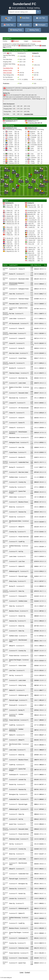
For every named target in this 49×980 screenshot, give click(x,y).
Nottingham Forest (26, 46)
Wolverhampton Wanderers (17, 283)
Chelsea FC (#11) (32, 128)
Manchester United (24, 279)
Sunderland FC (9, 203)
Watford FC (22, 566)
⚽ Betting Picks (16, 30)
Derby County (13, 581)
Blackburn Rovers (23, 502)
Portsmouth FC (23, 596)
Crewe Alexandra (23, 958)
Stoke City (21, 591)
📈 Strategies (40, 25)
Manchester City (23, 378)
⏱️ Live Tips (41, 18)
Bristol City (12, 507)
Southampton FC (14, 775)
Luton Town (22, 561)
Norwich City (13, 517)
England (16, 41)
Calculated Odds (29, 114)
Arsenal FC (12, 343)
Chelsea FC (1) (32, 121)
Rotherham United (14, 839)
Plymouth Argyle (23, 576)
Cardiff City (21, 542)
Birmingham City (14, 794)
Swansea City (22, 512)
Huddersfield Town (24, 462)
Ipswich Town (13, 824)
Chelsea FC (31, 203)
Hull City (21, 552)
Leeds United (13, 319)
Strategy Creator (8, 70)
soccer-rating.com (8, 978)
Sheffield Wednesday (15, 546)
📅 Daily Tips (8, 25)
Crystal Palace (22, 358)
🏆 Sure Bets (25, 18)
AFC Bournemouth (14, 324)
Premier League (37, 41)
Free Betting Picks (8, 68)
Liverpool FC (22, 338)
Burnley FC (22, 348)
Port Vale (12, 314)
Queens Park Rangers (15, 660)
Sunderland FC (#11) (11, 128)
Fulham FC (21, 328)
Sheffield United (14, 477)
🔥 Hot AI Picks (8, 19)
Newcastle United (14, 304)
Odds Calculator (7, 73)
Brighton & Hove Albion (15, 387)
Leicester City (22, 780)
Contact (27, 972)
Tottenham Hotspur (24, 299)
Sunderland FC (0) (10, 121)
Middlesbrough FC (14, 571)
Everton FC (12, 274)
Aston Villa (12, 294)
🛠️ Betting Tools (33, 30)
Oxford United (13, 333)
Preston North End (24, 537)
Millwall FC (21, 527)
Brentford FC (13, 368)
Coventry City (22, 482)
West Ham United (14, 353)
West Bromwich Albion (15, 521)
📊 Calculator (24, 25)
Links (22, 972)
